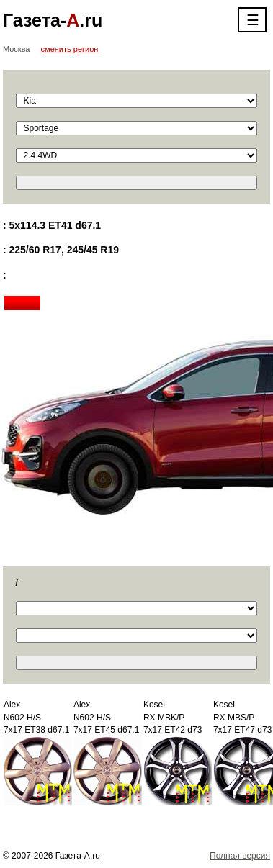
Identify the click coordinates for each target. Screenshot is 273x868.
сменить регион (70, 49)
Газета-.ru (53, 20)
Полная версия (240, 856)
